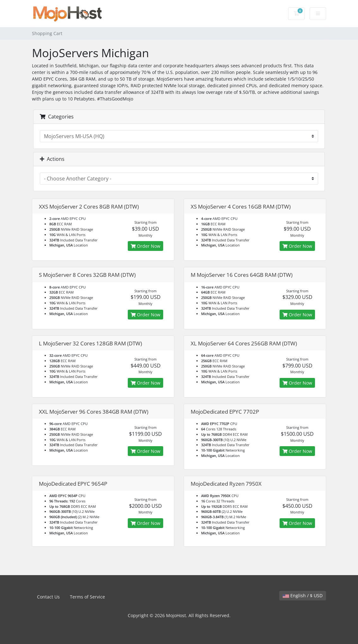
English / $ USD (303, 595)
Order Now (145, 246)
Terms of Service (87, 597)
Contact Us (48, 597)
